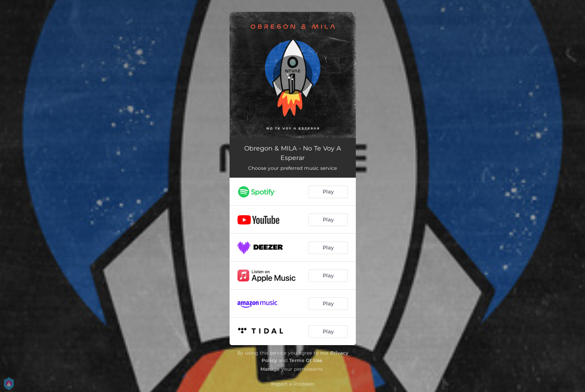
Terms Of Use (306, 360)
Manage (270, 369)
